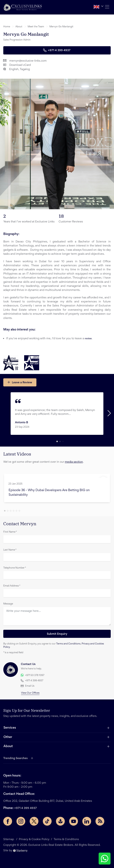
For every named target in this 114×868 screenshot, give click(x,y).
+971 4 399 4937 (26, 808)
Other (8, 737)
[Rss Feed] (100, 821)
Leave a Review (20, 382)
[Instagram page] (21, 821)
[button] (23, 7)
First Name (10, 532)
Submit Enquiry (57, 634)
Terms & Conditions (66, 839)
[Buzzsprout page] (60, 821)
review (88, 338)
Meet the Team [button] (36, 27)
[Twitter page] (34, 821)
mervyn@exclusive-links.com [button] (25, 61)
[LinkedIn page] (87, 821)
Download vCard (17, 65)
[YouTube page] (74, 821)
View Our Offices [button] (30, 693)
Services (10, 728)
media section (74, 462)
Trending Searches (15, 758)
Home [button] (7, 27)
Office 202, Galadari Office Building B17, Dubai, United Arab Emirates (48, 801)
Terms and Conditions (68, 644)
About (8, 746)
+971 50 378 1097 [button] (33, 675)
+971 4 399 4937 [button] (57, 50)
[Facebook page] (8, 821)
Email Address (12, 586)
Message (8, 604)
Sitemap (9, 839)
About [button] (19, 27)
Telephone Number (15, 568)
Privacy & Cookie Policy (34, 839)
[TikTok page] (47, 821)
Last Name (10, 550)
